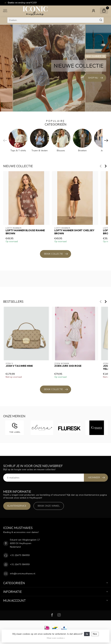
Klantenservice (17, 506)
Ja (87, 634)
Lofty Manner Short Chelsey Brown (74, 232)
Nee (95, 634)
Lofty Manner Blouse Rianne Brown (25, 232)
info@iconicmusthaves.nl (23, 574)
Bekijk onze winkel (49, 506)
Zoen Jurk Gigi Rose (68, 366)
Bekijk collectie (56, 254)
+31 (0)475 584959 (20, 555)
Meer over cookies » (56, 638)
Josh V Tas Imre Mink (19, 366)
